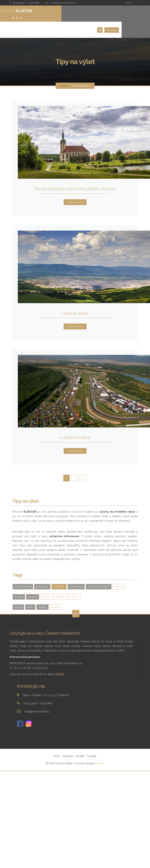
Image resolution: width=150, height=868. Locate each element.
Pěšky (30, 593)
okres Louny (42, 572)
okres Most (59, 572)
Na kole (18, 593)
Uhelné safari (75, 299)
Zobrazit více (75, 188)
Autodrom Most (75, 423)
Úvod (63, 72)
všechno (119, 572)
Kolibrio (100, 749)
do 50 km (61, 583)
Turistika (92, 742)
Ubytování (67, 742)
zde (60, 660)
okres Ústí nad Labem (99, 572)
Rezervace (140, 15)
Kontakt (80, 742)
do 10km (19, 583)
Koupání (42, 593)
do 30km (47, 583)
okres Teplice (76, 572)
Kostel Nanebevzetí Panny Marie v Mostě (75, 175)
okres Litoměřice (23, 572)
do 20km (33, 583)
